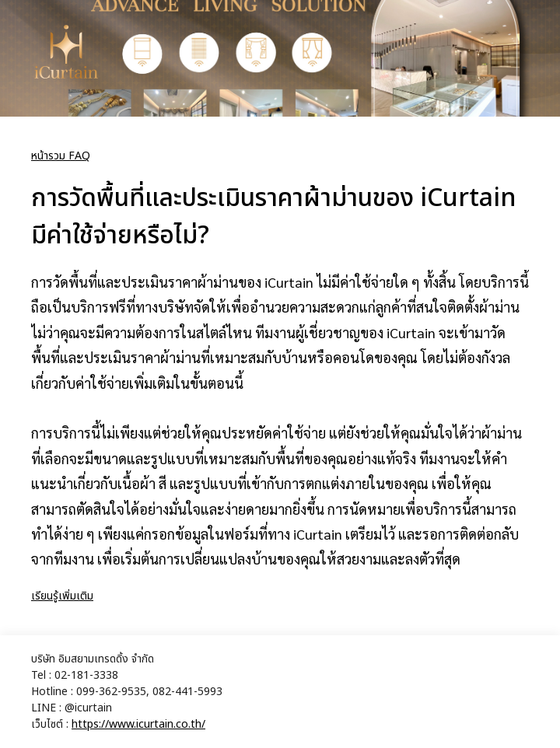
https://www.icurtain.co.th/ (138, 724)
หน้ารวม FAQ (61, 156)
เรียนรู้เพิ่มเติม (62, 596)
